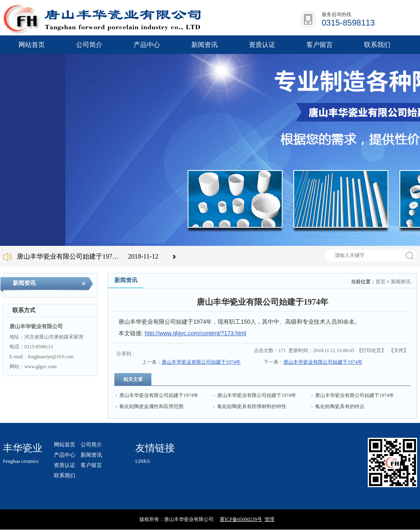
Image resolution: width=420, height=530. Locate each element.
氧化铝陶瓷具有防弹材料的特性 (252, 406)
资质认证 (65, 465)
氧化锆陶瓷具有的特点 (340, 406)
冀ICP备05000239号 (241, 519)
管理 (269, 519)
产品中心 (65, 455)
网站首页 (32, 45)
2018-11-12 (143, 256)
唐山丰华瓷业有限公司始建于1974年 (201, 362)
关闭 (399, 350)
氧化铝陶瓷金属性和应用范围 (151, 406)
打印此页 (371, 350)
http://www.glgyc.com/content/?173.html (196, 333)
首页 (381, 282)
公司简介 (91, 445)
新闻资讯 (401, 282)
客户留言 (91, 465)
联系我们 (65, 475)
